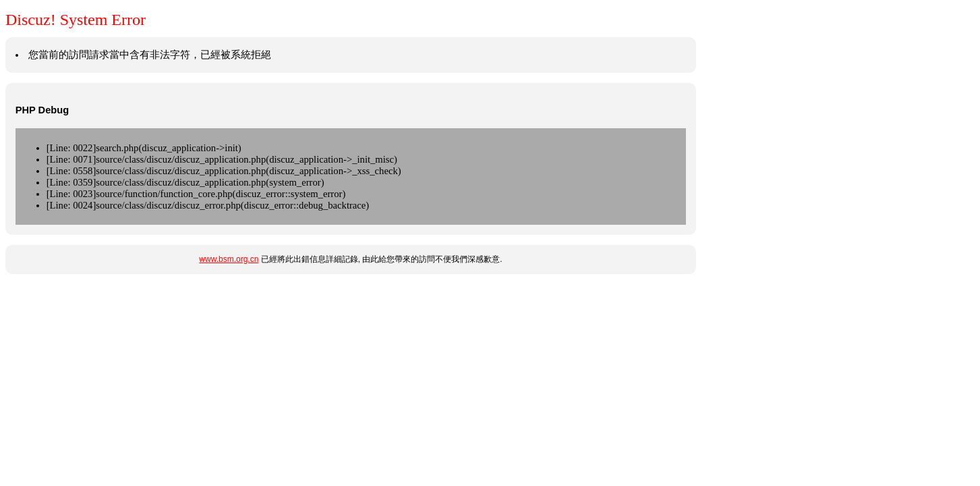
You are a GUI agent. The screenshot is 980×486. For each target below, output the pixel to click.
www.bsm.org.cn (229, 259)
